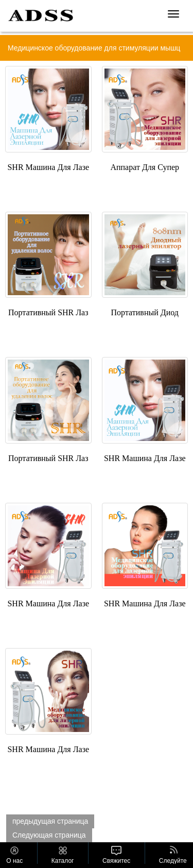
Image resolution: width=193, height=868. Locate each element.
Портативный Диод (145, 312)
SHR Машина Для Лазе (48, 167)
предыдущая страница (50, 821)
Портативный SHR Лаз (48, 312)
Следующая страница (49, 835)
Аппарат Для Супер (145, 167)
